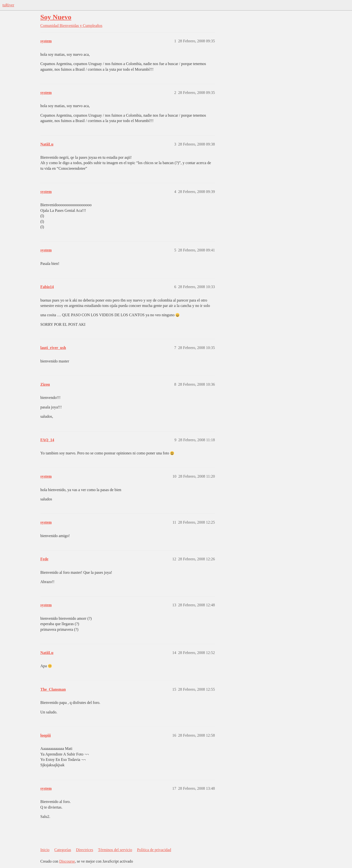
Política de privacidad (154, 850)
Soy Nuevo (56, 17)
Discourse (67, 861)
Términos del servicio (115, 850)
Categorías (63, 850)
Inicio (45, 850)
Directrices (85, 850)
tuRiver (8, 5)
